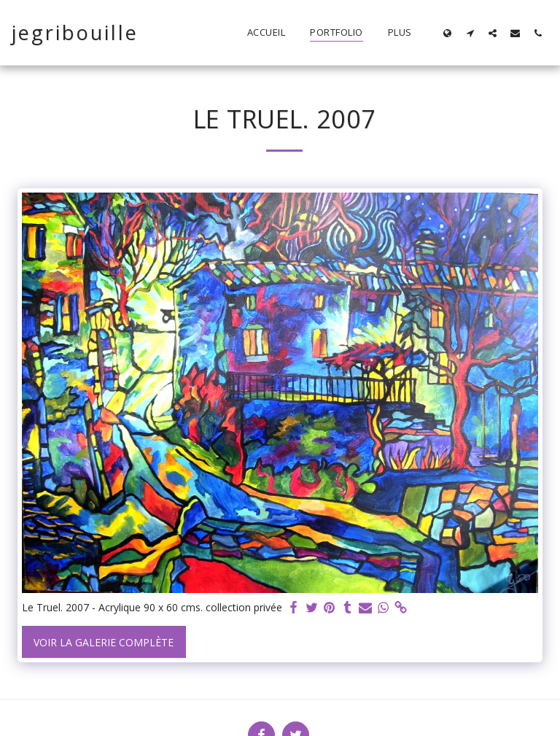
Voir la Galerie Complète (104, 642)
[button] (470, 33)
